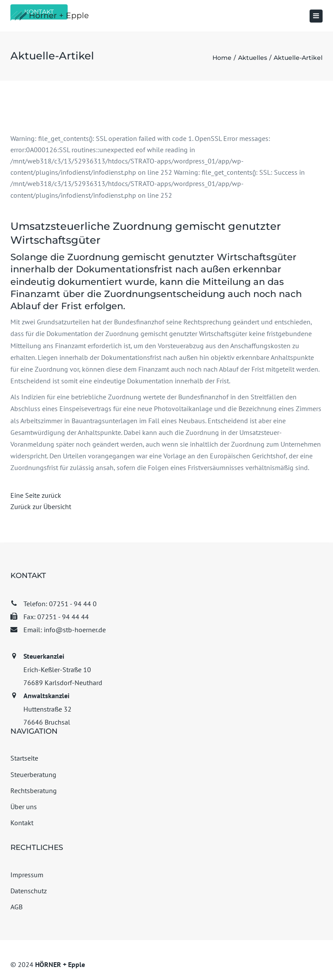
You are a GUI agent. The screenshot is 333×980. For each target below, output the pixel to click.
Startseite (24, 758)
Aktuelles (253, 58)
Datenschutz (29, 891)
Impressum (27, 875)
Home (222, 58)
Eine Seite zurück (36, 495)
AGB (16, 907)
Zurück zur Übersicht (41, 506)
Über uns (24, 807)
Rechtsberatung (34, 791)
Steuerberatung (33, 774)
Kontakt (22, 823)
